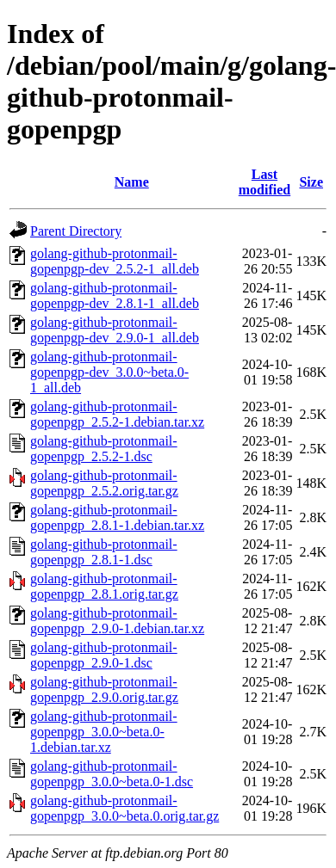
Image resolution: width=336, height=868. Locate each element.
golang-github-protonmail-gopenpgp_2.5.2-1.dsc (104, 449)
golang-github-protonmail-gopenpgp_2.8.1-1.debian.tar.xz (117, 517)
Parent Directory (76, 231)
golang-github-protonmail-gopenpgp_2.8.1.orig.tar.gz (104, 586)
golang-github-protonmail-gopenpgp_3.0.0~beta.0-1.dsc (112, 774)
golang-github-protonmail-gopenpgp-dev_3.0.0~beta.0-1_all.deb (109, 372)
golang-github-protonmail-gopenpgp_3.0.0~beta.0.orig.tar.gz (124, 808)
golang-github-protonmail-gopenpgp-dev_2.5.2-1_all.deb (115, 261)
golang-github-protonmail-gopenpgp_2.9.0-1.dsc (104, 655)
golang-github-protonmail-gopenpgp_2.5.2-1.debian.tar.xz (117, 414)
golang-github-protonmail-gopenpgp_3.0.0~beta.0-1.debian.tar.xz (104, 732)
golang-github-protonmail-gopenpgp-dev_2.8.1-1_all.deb (115, 295)
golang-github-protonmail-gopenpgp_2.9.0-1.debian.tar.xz (117, 621)
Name (132, 182)
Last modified (264, 182)
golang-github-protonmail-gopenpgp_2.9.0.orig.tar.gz (104, 689)
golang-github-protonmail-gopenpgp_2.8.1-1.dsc (104, 552)
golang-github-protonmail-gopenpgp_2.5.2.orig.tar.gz (104, 483)
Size (311, 182)
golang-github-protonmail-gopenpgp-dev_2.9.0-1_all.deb (115, 330)
